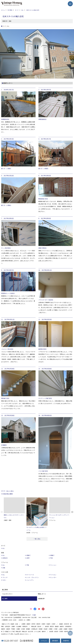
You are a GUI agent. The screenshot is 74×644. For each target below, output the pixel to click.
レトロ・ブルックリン (33, 577)
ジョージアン (30, 580)
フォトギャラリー (7, 594)
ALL (4, 548)
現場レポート (42, 594)
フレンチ (5, 577)
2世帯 (28, 558)
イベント (44, 641)
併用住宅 (5, 558)
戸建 (28, 565)
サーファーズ (30, 575)
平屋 (51, 558)
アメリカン (53, 575)
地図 (34, 615)
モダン (4, 580)
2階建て (29, 555)
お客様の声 (41, 599)
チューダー (53, 577)
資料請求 (55, 641)
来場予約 (66, 641)
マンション (53, 565)
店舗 (4, 568)
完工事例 (5, 599)
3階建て (52, 555)
